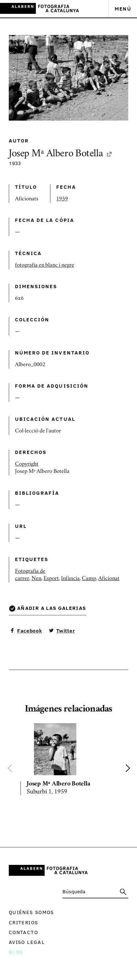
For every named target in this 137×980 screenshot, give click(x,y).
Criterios (23, 922)
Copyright (27, 464)
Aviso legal (27, 942)
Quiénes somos (31, 912)
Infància (70, 579)
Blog (16, 952)
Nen (36, 579)
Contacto (23, 932)
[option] (68, 761)
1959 (62, 199)
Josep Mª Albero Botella (61, 154)
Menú (123, 9)
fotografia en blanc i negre (45, 266)
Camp (89, 579)
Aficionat (109, 579)
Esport (51, 579)
